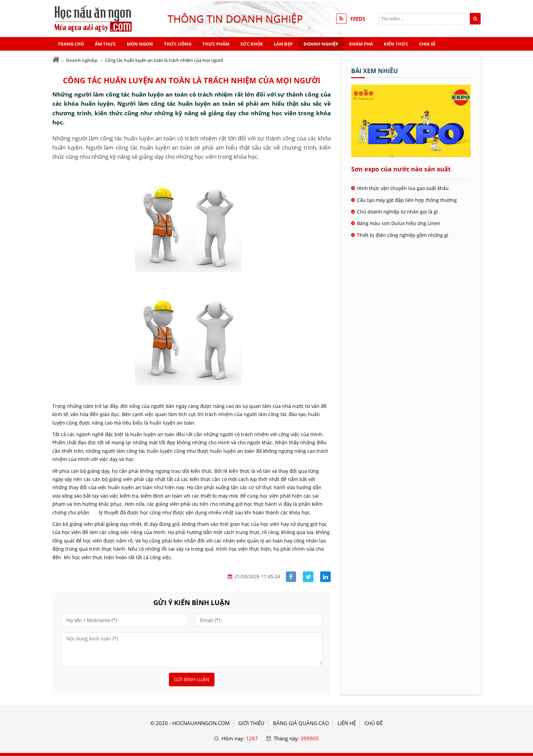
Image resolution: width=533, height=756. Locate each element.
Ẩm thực (105, 44)
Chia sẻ (427, 44)
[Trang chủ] (56, 60)
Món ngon (140, 44)
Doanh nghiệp (321, 44)
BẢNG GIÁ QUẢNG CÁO (301, 723)
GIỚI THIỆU (251, 723)
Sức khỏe (252, 44)
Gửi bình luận (192, 679)
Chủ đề (374, 723)
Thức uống (178, 44)
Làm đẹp (283, 44)
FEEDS (358, 19)
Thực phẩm (216, 44)
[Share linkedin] (325, 577)
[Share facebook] (291, 577)
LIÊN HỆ (347, 723)
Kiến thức (396, 44)
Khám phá (361, 44)
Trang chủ (71, 44)
